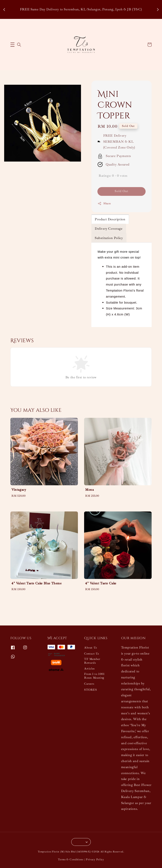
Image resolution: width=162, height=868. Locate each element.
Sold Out (121, 191)
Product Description (110, 219)
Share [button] (104, 204)
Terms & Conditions (71, 859)
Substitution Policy (109, 238)
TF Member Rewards (92, 661)
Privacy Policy (95, 859)
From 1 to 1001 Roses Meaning (94, 676)
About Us (91, 648)
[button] (12, 45)
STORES (91, 690)
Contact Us (92, 654)
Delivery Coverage (109, 229)
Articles (89, 669)
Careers (89, 684)
